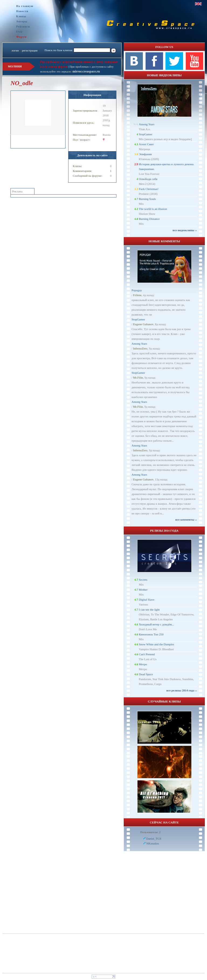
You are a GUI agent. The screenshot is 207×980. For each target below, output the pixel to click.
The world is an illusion (153, 209)
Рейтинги (23, 27)
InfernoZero (140, 348)
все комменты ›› (186, 520)
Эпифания (145, 154)
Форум (21, 37)
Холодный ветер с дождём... (156, 624)
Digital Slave (147, 600)
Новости (22, 11)
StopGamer (146, 134)
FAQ (19, 32)
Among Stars (147, 124)
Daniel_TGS (154, 839)
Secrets (143, 580)
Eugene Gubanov (143, 324)
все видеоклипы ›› (185, 230)
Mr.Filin (138, 378)
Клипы (21, 16)
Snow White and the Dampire (156, 644)
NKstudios (153, 843)
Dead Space (146, 674)
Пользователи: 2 (150, 832)
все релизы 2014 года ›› (182, 690)
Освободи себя (148, 179)
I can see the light (149, 610)
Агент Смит (146, 144)
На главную (25, 6)
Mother (143, 590)
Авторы (22, 21)
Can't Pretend (147, 654)
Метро (143, 664)
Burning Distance (149, 219)
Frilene (137, 295)
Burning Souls (147, 199)
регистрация (30, 50)
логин (15, 50)
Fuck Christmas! (149, 189)
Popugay (137, 290)
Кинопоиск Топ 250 (151, 634)
